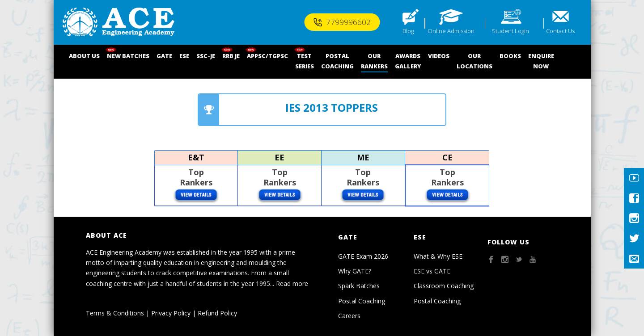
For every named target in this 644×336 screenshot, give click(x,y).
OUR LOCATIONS (475, 61)
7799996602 (342, 22)
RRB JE (231, 56)
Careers (349, 316)
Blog (408, 31)
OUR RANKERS (374, 61)
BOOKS (510, 56)
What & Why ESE (438, 256)
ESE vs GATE (432, 271)
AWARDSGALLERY (408, 61)
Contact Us (560, 31)
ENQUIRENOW (541, 61)
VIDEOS (439, 56)
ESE (184, 56)
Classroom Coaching (444, 286)
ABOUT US (84, 56)
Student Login (511, 31)
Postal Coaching (362, 301)
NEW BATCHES (128, 56)
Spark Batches (359, 286)
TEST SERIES (305, 61)
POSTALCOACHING (337, 61)
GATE (164, 56)
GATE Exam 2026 (363, 256)
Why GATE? (355, 271)
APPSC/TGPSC (267, 56)
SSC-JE (206, 56)
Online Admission (451, 31)
